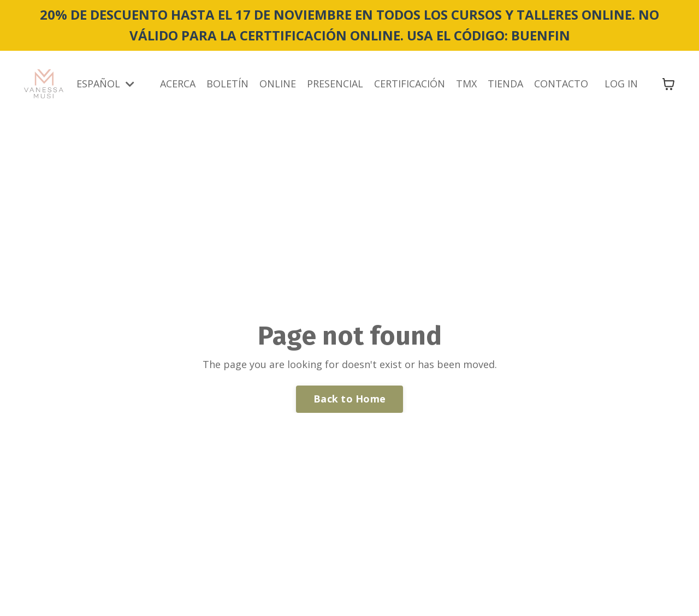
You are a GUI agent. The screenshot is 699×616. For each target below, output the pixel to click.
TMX (466, 84)
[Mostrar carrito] (668, 84)
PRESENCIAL (335, 84)
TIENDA (505, 84)
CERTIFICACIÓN (410, 84)
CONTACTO (561, 84)
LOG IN (621, 84)
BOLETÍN (227, 84)
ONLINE (278, 84)
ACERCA (178, 84)
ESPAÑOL (105, 84)
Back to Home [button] (349, 399)
